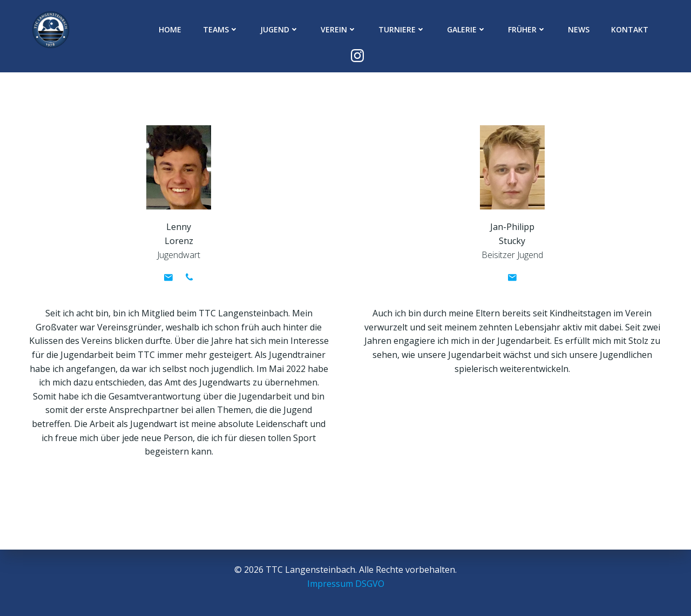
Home (152, 30)
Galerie (449, 30)
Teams (203, 30)
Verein (321, 30)
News (561, 30)
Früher (509, 30)
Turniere (384, 30)
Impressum (330, 584)
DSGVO (370, 584)
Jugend (262, 30)
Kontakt (612, 30)
